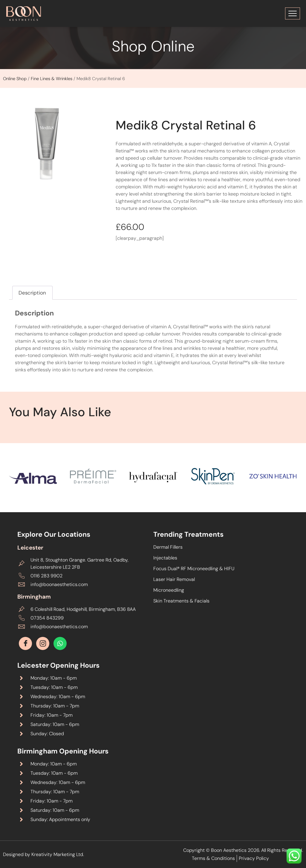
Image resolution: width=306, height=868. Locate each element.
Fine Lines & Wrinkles (52, 79)
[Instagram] (43, 643)
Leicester (30, 548)
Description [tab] (32, 293)
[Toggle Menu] (293, 13)
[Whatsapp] (60, 643)
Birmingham (34, 597)
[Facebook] (25, 643)
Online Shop (15, 79)
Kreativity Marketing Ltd (57, 854)
